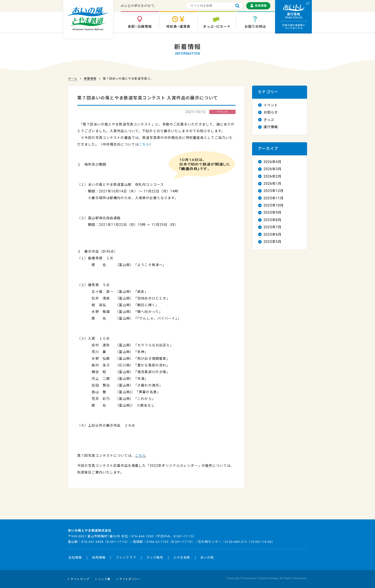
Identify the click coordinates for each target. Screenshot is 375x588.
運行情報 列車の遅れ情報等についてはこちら (293, 17)
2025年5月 (273, 242)
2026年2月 (273, 176)
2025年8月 (273, 220)
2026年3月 (273, 169)
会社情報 (75, 558)
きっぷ (269, 120)
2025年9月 (273, 212)
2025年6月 (273, 234)
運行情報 (271, 127)
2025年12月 (274, 191)
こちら (144, 144)
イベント (271, 105)
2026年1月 (273, 184)
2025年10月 (274, 205)
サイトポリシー (130, 579)
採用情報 (99, 558)
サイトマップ (80, 579)
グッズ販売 (155, 558)
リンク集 (104, 579)
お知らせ (271, 112)
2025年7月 (273, 227)
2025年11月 (274, 198)
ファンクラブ (126, 558)
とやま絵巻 (182, 558)
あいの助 (207, 558)
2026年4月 (273, 162)
